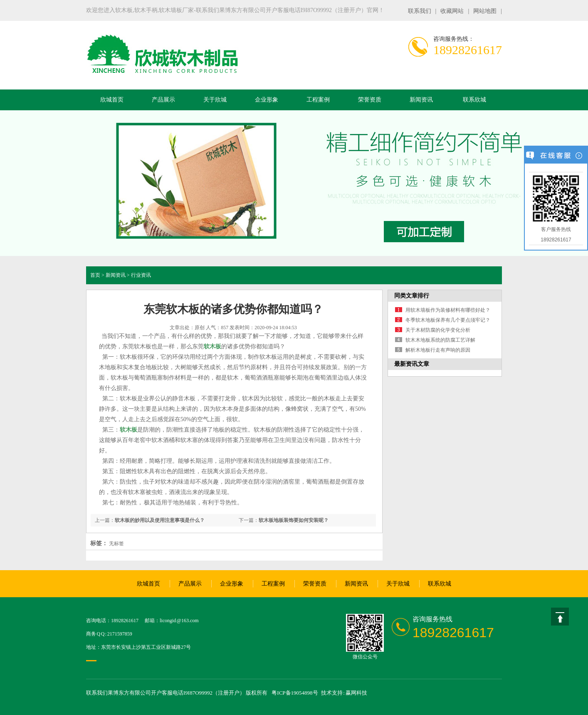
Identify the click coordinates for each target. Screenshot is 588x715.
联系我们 (420, 11)
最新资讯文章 (412, 364)
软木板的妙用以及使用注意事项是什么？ (160, 520)
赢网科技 (356, 693)
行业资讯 (141, 275)
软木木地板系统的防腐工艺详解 (440, 340)
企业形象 (267, 100)
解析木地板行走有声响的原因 (438, 350)
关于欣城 (215, 100)
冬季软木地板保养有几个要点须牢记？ (448, 320)
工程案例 (318, 100)
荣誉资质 (370, 100)
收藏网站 (452, 11)
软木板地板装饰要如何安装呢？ (294, 520)
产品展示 (163, 100)
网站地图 (485, 11)
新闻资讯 (421, 100)
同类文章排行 (412, 296)
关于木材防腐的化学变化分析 (438, 330)
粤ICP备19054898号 (295, 693)
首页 (95, 275)
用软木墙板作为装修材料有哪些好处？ (448, 310)
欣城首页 (112, 100)
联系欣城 (474, 100)
